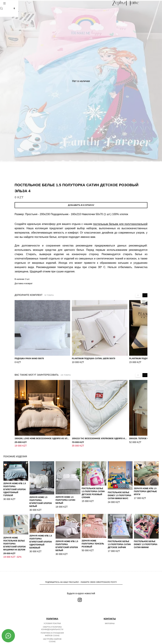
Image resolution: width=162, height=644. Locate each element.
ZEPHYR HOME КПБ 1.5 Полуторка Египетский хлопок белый (67, 542)
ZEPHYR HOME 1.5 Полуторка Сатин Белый (65, 497)
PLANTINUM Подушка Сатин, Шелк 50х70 (93, 359)
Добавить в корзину (81, 205)
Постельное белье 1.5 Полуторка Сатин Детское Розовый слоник (93, 489)
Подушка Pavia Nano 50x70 (29, 359)
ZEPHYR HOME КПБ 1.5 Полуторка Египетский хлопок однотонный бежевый (41, 538)
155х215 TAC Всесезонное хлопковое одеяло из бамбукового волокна (100, 439)
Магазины (110, 617)
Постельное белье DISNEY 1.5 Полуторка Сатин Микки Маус (120, 492)
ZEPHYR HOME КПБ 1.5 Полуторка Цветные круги (145, 488)
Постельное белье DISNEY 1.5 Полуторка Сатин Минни (146, 541)
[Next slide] (145, 295)
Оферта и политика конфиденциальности (52, 622)
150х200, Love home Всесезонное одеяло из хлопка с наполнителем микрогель (42, 439)
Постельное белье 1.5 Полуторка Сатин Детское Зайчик (119, 541)
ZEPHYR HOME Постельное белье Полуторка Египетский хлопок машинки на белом (15, 540)
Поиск (1, 8)
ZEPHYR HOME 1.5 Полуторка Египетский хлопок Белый (41, 498)
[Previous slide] (138, 295)
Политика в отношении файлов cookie (52, 628)
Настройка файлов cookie (52, 634)
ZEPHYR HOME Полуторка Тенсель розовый (93, 540)
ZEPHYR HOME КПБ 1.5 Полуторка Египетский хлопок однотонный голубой (15, 486)
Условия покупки (52, 617)
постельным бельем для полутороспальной (120, 224)
